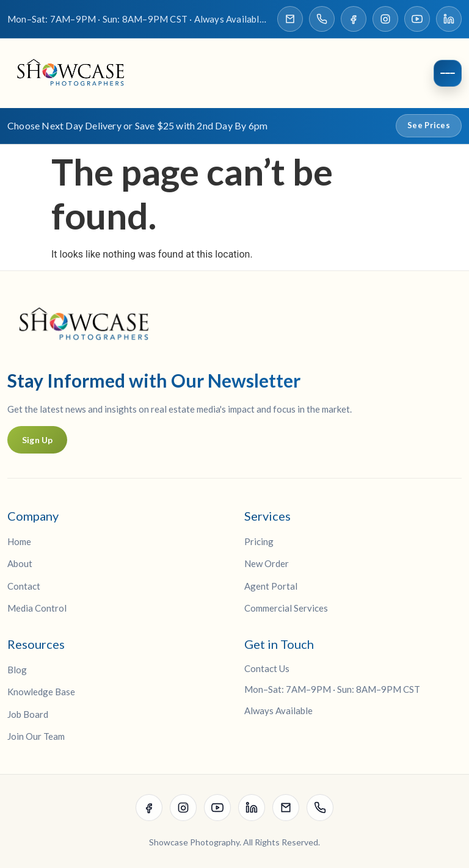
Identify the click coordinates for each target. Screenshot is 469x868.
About (20, 564)
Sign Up (37, 440)
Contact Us (267, 668)
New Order (267, 564)
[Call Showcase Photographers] (322, 19)
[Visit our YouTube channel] (417, 19)
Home (19, 541)
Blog (17, 670)
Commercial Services (286, 609)
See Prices (429, 126)
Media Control (37, 609)
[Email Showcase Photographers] (290, 19)
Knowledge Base (41, 692)
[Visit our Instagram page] (385, 19)
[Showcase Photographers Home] (75, 74)
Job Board (28, 714)
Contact (24, 586)
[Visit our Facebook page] (354, 19)
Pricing (259, 541)
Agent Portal (271, 586)
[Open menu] (448, 74)
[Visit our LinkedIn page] (449, 19)
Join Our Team (36, 737)
